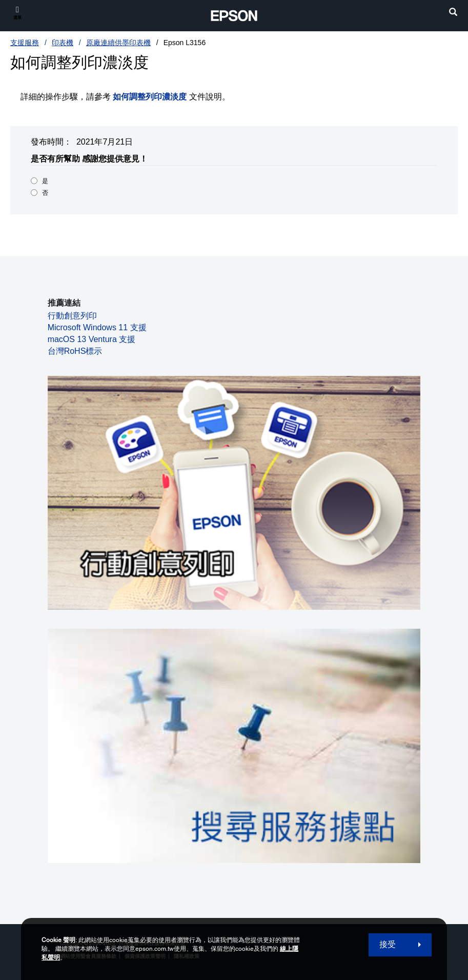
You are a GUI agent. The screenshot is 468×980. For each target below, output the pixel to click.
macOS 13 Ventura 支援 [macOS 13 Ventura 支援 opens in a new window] (92, 339)
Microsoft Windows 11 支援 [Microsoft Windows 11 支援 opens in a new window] (97, 327)
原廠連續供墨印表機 (118, 43)
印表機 (63, 43)
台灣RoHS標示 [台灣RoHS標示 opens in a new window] (75, 351)
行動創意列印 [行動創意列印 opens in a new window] (72, 316)
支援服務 (25, 43)
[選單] (17, 13)
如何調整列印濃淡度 (150, 97)
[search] (453, 13)
